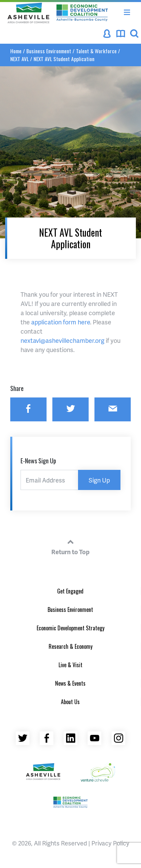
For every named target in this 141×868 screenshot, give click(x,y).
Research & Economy (70, 646)
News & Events (70, 683)
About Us (70, 702)
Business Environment (49, 51)
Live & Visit (70, 665)
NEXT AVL (20, 59)
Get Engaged (70, 591)
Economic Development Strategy (70, 628)
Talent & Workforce (96, 51)
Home (16, 51)
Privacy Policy (110, 843)
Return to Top (70, 546)
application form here (61, 322)
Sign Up (99, 480)
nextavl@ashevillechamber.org (62, 340)
